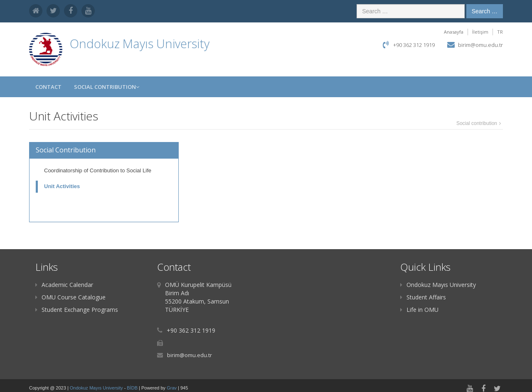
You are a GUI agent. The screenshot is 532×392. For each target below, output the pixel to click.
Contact (48, 87)
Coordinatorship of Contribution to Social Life (98, 170)
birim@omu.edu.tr (480, 45)
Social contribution (477, 123)
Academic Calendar (64, 285)
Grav (172, 388)
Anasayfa (454, 32)
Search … (485, 11)
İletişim (480, 32)
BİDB (133, 388)
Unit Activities (62, 186)
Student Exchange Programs (77, 310)
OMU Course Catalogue (70, 297)
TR (500, 32)
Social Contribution (107, 87)
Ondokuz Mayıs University (438, 285)
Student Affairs (423, 297)
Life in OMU (419, 310)
